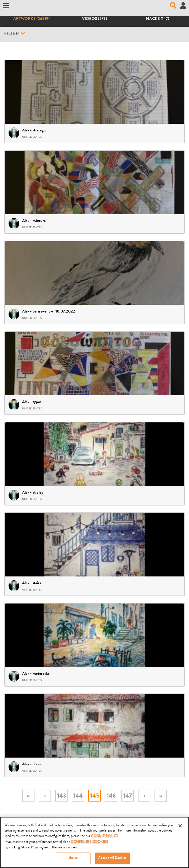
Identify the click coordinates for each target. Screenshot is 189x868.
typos (37, 402)
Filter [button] (14, 34)
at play (38, 493)
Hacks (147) (158, 19)
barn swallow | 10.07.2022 (54, 312)
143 (62, 796)
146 (111, 796)
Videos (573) (94, 19)
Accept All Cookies (112, 860)
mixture (39, 221)
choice (73, 860)
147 (128, 796)
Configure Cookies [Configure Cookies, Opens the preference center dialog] (90, 844)
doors (37, 764)
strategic (39, 131)
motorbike (41, 674)
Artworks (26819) (31, 19)
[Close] (180, 828)
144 (78, 796)
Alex (26, 130)
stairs (37, 583)
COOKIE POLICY (105, 838)
